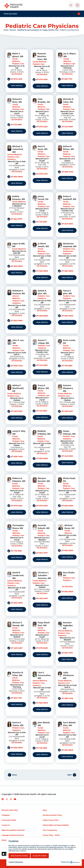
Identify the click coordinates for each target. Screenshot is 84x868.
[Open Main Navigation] (77, 5)
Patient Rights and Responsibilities (56, 825)
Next (70, 775)
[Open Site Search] (71, 5)
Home (6, 30)
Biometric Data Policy (10, 810)
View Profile (17, 86)
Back (15, 775)
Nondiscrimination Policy (52, 815)
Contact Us (6, 825)
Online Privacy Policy (51, 820)
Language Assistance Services (13, 835)
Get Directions (17, 74)
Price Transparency (50, 830)
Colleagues (6, 815)
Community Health (9, 820)
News (45, 810)
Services (13, 30)
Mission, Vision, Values (10, 840)
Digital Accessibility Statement (13, 830)
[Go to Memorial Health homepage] (13, 6)
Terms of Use (48, 840)
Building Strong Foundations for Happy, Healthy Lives (38, 30)
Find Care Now (10, 14)
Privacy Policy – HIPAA (51, 835)
